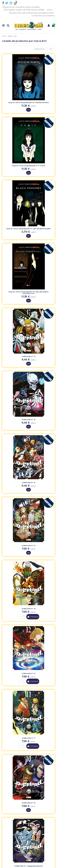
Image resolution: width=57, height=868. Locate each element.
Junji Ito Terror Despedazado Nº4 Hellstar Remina (28, 103)
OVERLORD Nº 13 (29, 609)
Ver (29, 110)
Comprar (33, 617)
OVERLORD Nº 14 (28, 545)
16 (51, 49)
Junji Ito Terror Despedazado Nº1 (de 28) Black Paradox (29, 229)
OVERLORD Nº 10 (29, 803)
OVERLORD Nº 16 (29, 420)
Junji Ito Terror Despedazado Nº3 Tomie (28, 166)
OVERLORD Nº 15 (28, 483)
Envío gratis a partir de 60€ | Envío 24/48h (24, 10)
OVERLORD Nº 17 (28, 356)
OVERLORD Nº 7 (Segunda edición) (29, 866)
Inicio (50, 10)
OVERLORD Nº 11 (28, 738)
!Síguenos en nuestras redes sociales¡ (21, 7)
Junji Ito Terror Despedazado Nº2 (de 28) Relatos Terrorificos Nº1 (28, 293)
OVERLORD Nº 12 (29, 673)
